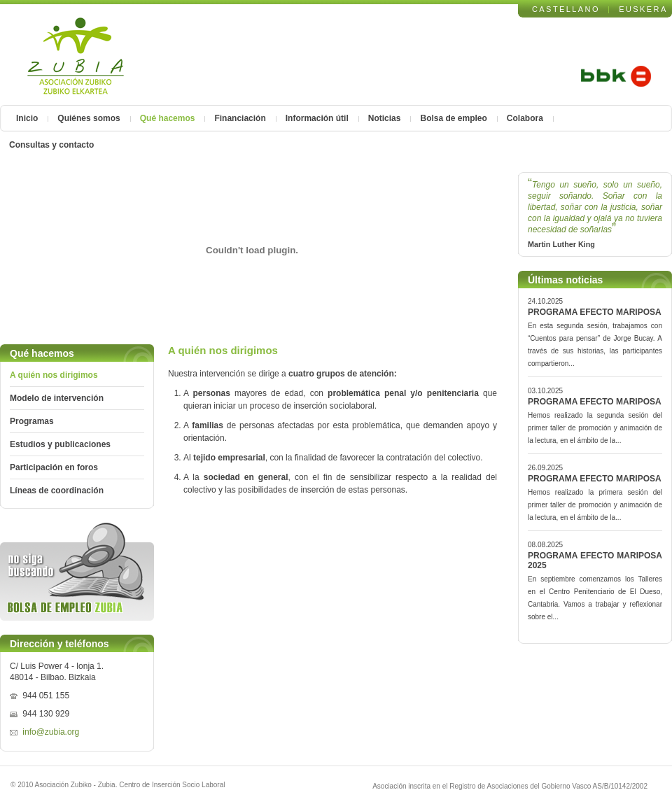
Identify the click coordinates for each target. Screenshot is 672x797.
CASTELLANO (566, 9)
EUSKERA (643, 9)
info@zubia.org (51, 732)
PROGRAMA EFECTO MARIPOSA (595, 312)
